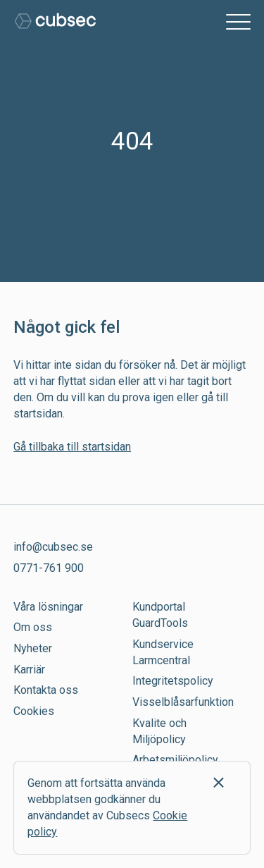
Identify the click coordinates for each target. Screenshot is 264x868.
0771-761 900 (49, 568)
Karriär (29, 670)
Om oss (33, 627)
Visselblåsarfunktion (183, 702)
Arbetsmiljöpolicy (175, 760)
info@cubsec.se (53, 547)
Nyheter (33, 648)
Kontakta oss (46, 690)
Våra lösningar (48, 607)
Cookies (34, 711)
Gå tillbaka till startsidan (72, 447)
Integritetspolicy (173, 681)
